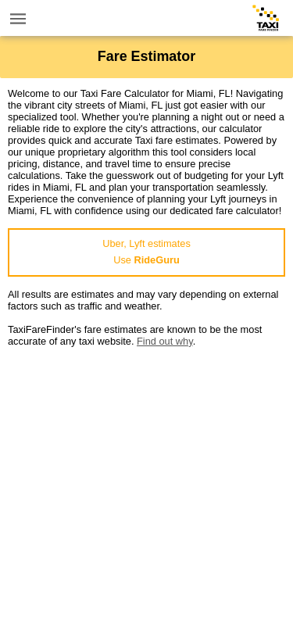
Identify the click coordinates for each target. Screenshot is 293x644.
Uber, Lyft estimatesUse (146, 252)
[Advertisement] (146, 494)
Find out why (165, 341)
